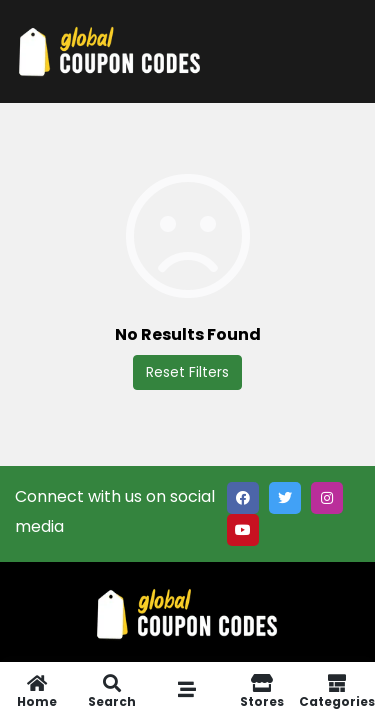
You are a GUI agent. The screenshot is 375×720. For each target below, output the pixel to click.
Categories (337, 691)
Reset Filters (187, 372)
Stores (261, 691)
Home (37, 691)
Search (112, 691)
